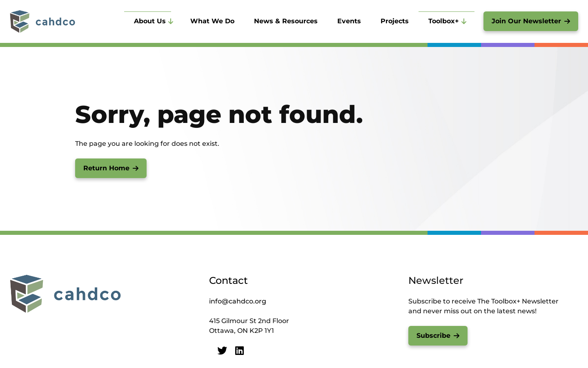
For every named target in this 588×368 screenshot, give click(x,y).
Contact (228, 280)
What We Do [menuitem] (212, 21)
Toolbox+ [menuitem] (444, 21)
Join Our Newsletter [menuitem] (526, 21)
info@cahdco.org (238, 301)
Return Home (106, 168)
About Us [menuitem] (150, 21)
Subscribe (433, 336)
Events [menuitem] (349, 21)
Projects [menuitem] (395, 21)
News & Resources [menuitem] (286, 21)
